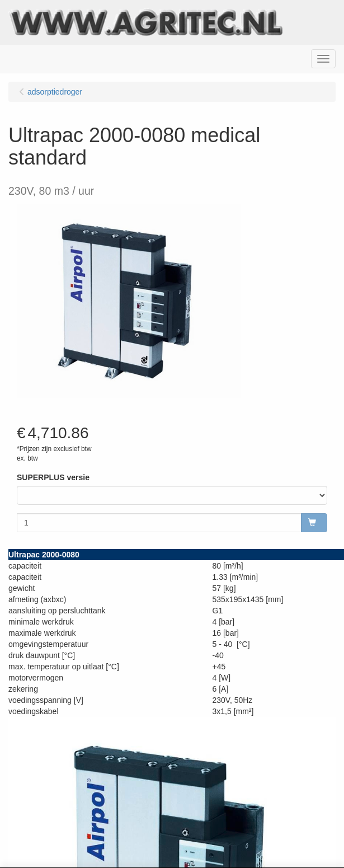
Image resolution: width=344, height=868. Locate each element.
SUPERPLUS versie (53, 477)
